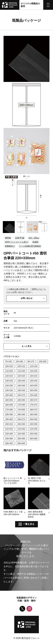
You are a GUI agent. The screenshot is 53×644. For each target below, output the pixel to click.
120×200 (34, 371)
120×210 (9, 376)
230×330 (34, 434)
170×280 (9, 410)
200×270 (21, 419)
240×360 (9, 438)
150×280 (34, 395)
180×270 (34, 410)
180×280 (9, 414)
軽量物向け (10, 246)
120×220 (21, 376)
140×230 (9, 385)
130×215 (34, 376)
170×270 (34, 405)
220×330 (9, 434)
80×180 (20, 361)
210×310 (9, 429)
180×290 (21, 414)
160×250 (9, 400)
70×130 (8, 361)
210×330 (21, 429)
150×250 (34, 390)
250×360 (21, 438)
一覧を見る (29, 524)
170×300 (21, 410)
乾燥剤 (35, 242)
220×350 (21, 434)
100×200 (42, 361)
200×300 (34, 419)
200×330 (21, 424)
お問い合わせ (27, 298)
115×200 (21, 371)
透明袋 (8, 238)
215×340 (34, 429)
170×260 (21, 405)
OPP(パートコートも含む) (17, 242)
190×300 (9, 419)
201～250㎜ (34, 238)
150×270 (21, 395)
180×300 (34, 414)
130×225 (9, 381)
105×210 (21, 366)
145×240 (9, 390)
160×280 (9, 405)
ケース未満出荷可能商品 (30, 246)
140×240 (21, 385)
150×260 (9, 395)
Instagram (29, 609)
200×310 (9, 424)
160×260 (21, 400)
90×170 (31, 361)
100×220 (9, 366)
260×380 (34, 438)
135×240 (34, 381)
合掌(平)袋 (20, 238)
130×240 (21, 381)
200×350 (34, 424)
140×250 (34, 385)
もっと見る (27, 346)
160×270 (34, 400)
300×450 (21, 443)
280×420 (9, 443)
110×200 (9, 371)
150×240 (21, 390)
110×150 (34, 366)
